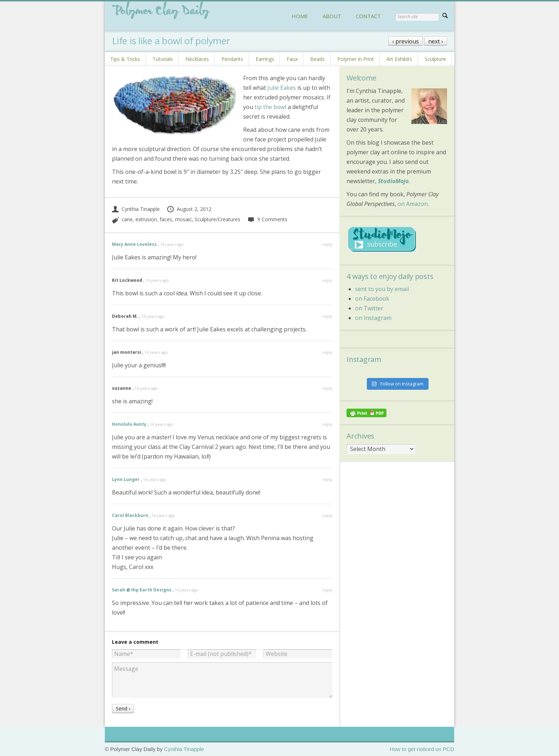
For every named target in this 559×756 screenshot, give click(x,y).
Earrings (265, 59)
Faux (292, 59)
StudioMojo (393, 181)
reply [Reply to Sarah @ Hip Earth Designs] (327, 590)
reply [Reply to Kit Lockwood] (327, 280)
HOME (300, 16)
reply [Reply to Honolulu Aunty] (327, 424)
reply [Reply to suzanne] (327, 388)
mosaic (183, 219)
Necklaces (197, 59)
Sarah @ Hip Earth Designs (142, 590)
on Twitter (369, 308)
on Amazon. (413, 204)
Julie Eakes (282, 88)
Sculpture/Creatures (217, 219)
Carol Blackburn (130, 515)
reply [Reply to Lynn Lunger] (327, 479)
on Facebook (372, 299)
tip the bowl (271, 107)
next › (436, 41)
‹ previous (406, 41)
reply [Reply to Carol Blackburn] (327, 515)
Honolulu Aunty (129, 424)
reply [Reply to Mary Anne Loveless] (327, 244)
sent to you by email (382, 289)
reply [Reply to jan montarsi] (327, 352)
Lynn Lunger (126, 479)
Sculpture (435, 59)
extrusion (146, 219)
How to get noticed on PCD (422, 749)
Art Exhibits (399, 59)
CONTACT (368, 16)
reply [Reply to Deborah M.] (327, 316)
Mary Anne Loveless (134, 244)
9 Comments (267, 219)
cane (127, 219)
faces (166, 219)
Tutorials (163, 59)
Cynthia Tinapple (136, 209)
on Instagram (373, 318)
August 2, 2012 (189, 209)
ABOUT (332, 16)
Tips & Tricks (125, 59)
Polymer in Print (356, 59)
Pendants (232, 59)
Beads (317, 59)
